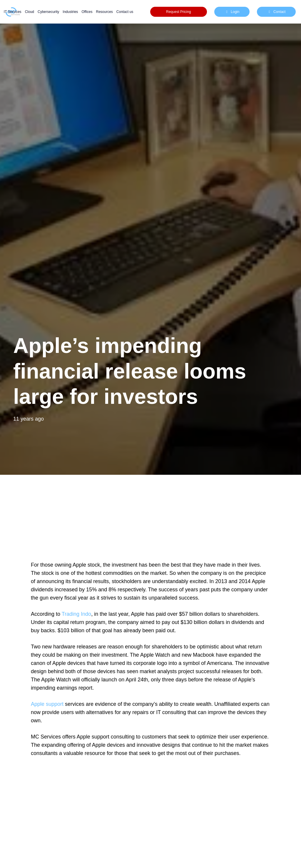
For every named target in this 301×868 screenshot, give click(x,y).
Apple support (47, 704)
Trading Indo (76, 614)
